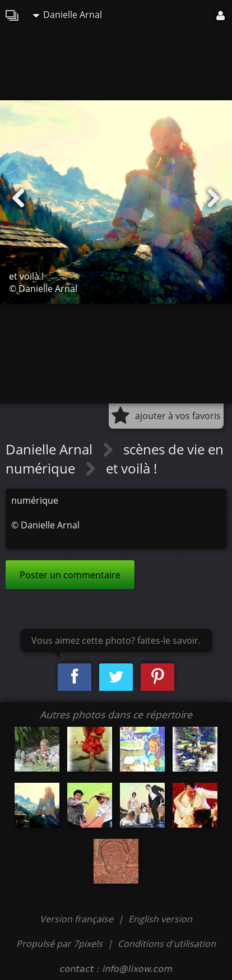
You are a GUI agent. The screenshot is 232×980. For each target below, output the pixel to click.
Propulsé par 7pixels (59, 944)
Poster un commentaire (70, 575)
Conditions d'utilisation (167, 944)
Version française (78, 919)
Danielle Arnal (68, 15)
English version (160, 919)
